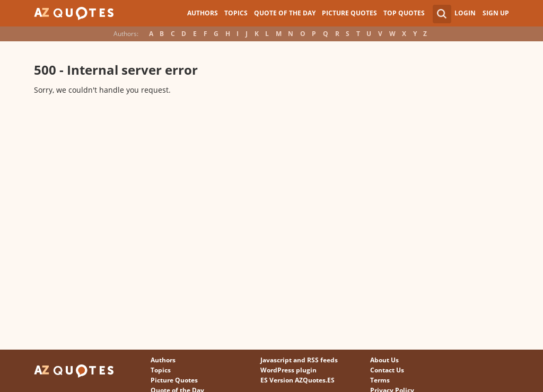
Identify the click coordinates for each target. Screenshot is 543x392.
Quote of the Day (285, 13)
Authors (203, 13)
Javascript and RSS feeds (299, 360)
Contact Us (387, 370)
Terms (380, 380)
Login (465, 13)
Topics (236, 13)
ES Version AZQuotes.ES (297, 380)
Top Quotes (404, 13)
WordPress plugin (288, 370)
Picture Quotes (349, 13)
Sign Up (496, 13)
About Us (384, 360)
